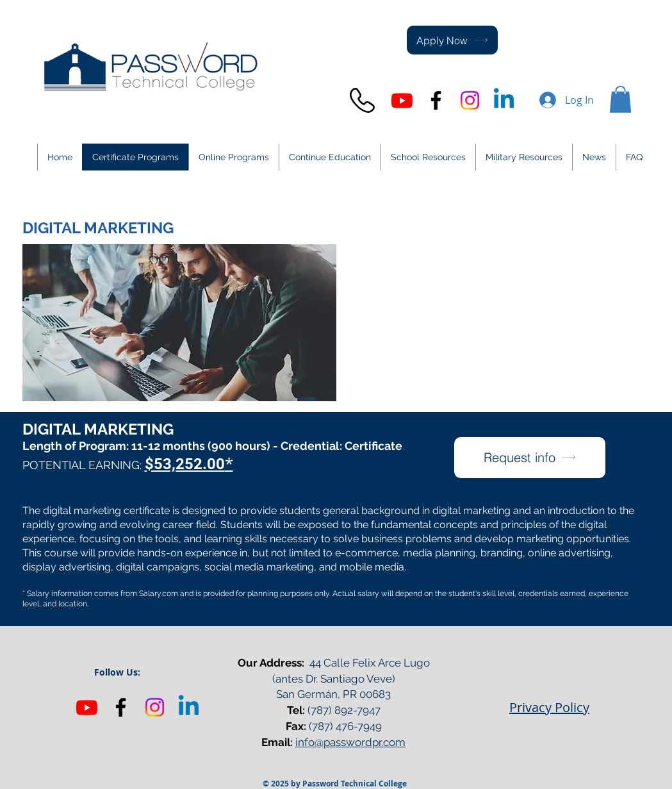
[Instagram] (470, 100)
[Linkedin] (189, 707)
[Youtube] (402, 100)
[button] (620, 99)
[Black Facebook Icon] (436, 100)
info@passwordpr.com (350, 742)
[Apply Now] (452, 40)
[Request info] (530, 458)
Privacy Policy (549, 707)
